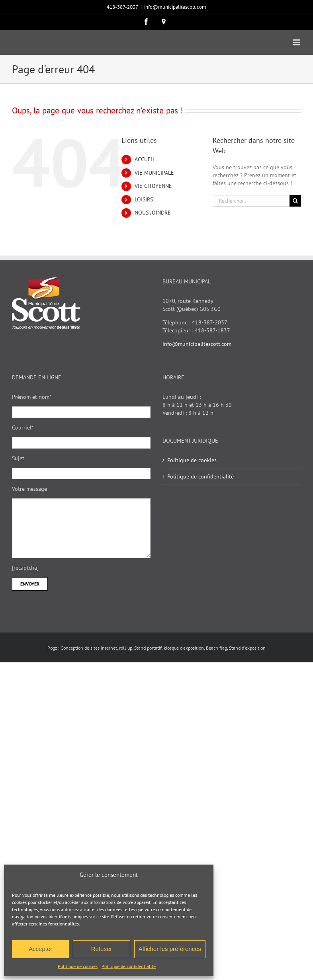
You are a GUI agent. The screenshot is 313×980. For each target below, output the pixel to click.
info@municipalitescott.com (175, 7)
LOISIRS (144, 199)
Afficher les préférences (170, 949)
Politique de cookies (78, 966)
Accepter (40, 949)
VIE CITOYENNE (153, 186)
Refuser (102, 949)
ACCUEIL (145, 159)
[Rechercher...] (251, 201)
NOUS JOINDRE (153, 213)
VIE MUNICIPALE (154, 173)
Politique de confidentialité (129, 966)
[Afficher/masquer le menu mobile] (297, 42)
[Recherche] (295, 201)
